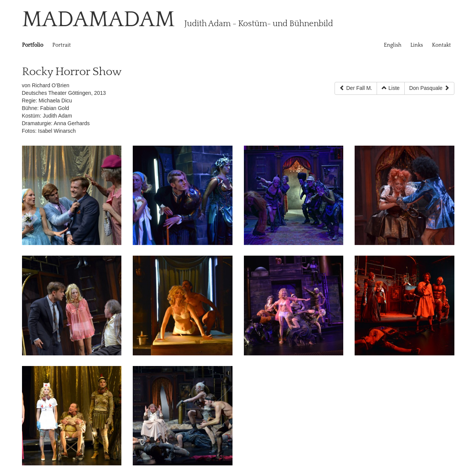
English (393, 45)
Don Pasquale (429, 88)
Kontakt (441, 45)
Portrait (62, 45)
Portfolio (33, 45)
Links (417, 45)
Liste (390, 88)
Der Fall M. (356, 88)
